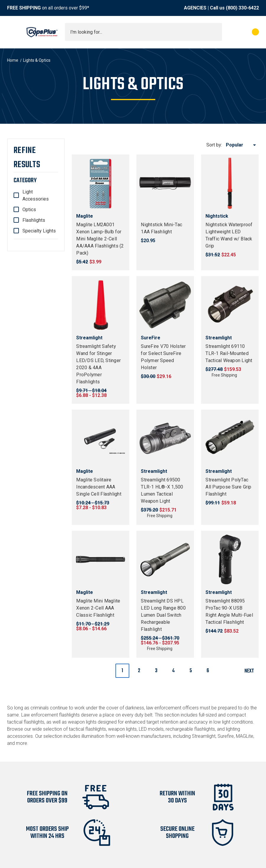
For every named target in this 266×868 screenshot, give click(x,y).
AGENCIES (195, 8)
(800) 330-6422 (242, 8)
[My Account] (229, 32)
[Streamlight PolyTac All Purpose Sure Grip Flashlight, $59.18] (230, 438)
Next (251, 671)
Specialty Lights (39, 231)
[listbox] (242, 145)
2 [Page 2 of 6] (139, 671)
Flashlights (34, 220)
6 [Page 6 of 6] (208, 671)
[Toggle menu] (12, 32)
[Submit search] (216, 32)
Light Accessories (36, 195)
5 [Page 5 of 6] (191, 671)
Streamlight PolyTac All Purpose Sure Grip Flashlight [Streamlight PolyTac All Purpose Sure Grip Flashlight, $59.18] (228, 487)
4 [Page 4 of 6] (173, 671)
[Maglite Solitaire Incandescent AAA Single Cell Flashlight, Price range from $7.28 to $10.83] (101, 438)
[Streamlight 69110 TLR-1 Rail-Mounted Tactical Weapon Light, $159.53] (230, 305)
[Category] (36, 180)
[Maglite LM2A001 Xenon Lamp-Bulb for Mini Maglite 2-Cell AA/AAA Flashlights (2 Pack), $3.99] (101, 183)
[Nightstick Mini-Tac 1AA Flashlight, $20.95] (165, 183)
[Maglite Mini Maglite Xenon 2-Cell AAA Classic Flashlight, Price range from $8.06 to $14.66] (101, 560)
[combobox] (143, 32)
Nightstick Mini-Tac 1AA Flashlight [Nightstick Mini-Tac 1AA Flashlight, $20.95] (161, 228)
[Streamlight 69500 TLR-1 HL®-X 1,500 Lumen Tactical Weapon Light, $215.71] (165, 438)
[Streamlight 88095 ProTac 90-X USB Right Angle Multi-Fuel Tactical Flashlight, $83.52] (230, 560)
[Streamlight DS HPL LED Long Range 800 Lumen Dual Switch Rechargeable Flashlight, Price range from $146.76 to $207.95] (165, 560)
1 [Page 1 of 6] (122, 671)
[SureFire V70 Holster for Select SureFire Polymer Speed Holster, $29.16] (165, 305)
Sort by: (214, 145)
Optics (29, 210)
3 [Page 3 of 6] (156, 671)
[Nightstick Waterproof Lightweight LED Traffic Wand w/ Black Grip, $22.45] (230, 183)
